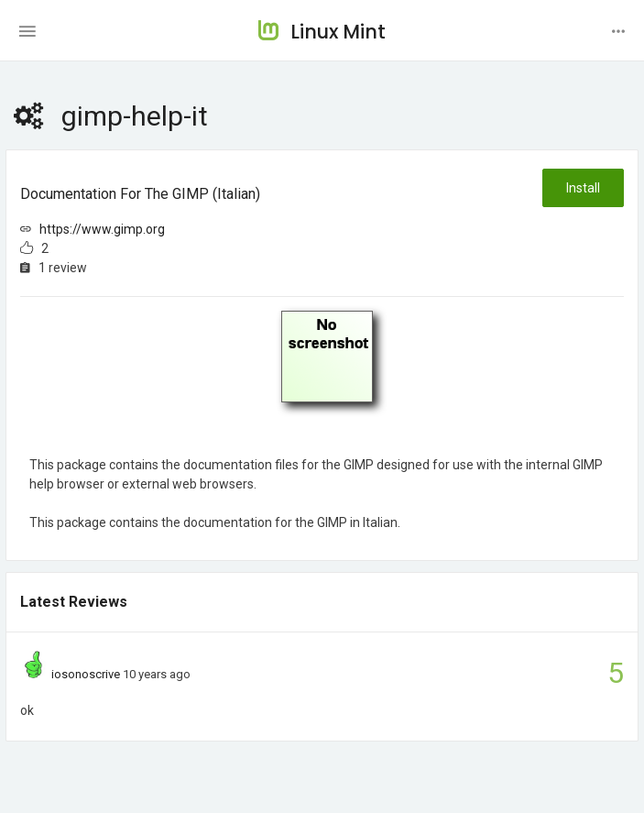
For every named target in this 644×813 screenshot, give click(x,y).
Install (583, 188)
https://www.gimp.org (102, 229)
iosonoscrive (86, 674)
